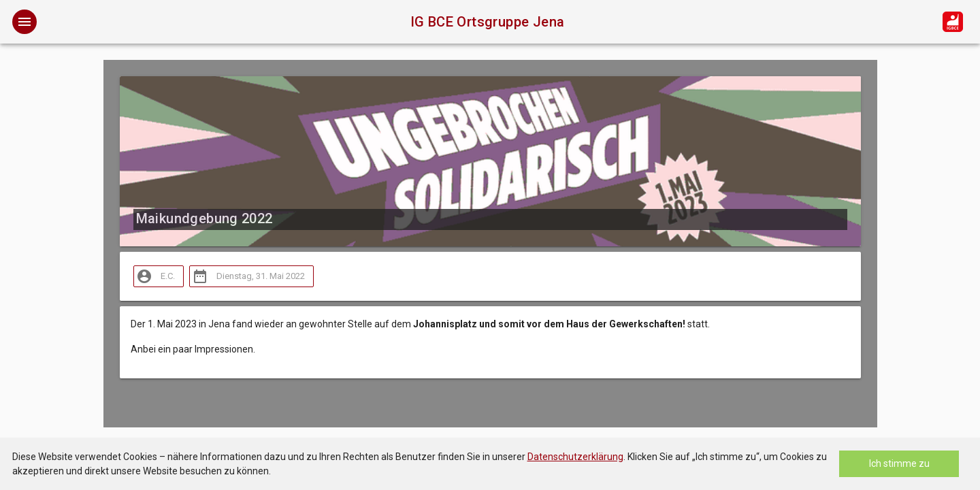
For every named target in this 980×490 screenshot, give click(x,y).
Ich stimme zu (899, 463)
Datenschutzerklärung (575, 457)
